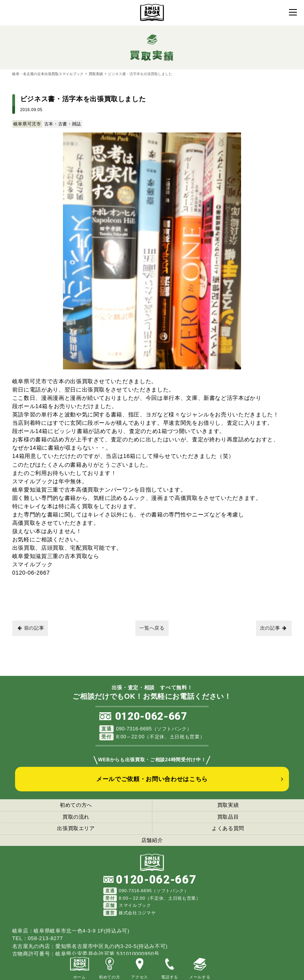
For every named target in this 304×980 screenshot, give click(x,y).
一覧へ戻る (152, 628)
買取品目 (228, 817)
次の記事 (273, 628)
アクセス (140, 967)
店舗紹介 (152, 840)
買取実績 (96, 74)
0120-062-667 (151, 716)
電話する (170, 967)
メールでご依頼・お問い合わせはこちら (152, 779)
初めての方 (109, 967)
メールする (200, 967)
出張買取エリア (76, 828)
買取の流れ (76, 817)
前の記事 (31, 628)
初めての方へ (76, 805)
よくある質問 (228, 828)
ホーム (80, 967)
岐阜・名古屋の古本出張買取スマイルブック (48, 74)
